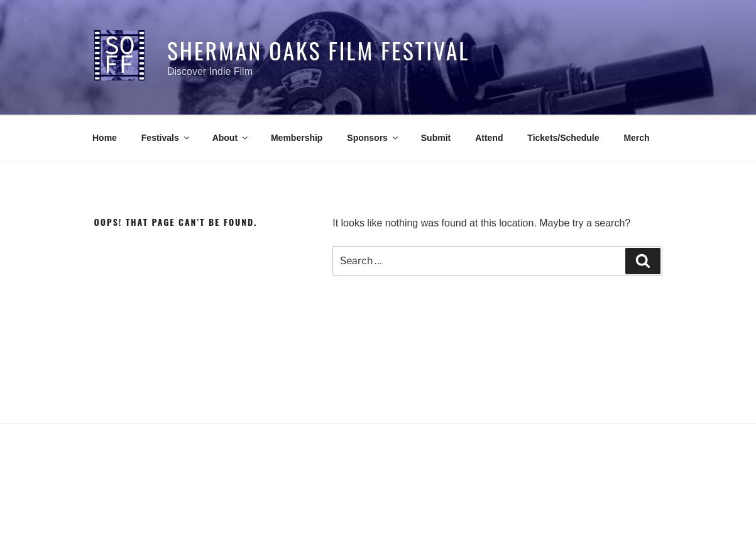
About (231, 138)
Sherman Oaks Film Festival (319, 50)
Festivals (166, 138)
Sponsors (373, 138)
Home (105, 138)
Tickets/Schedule (563, 138)
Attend (489, 138)
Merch (636, 138)
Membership (297, 138)
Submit (436, 138)
